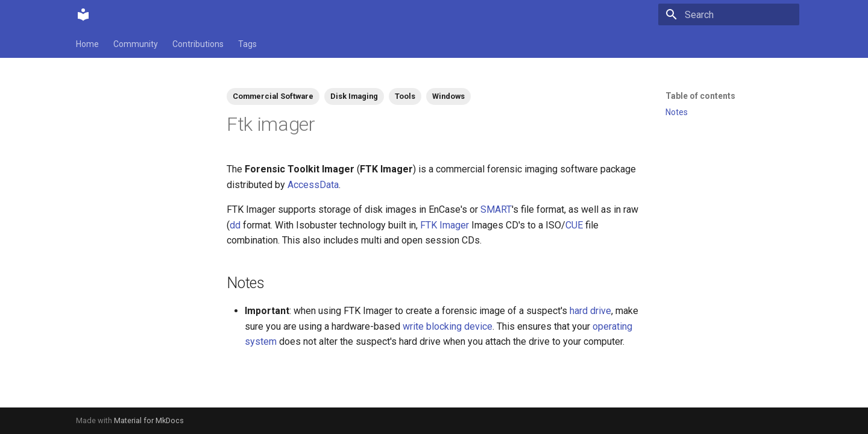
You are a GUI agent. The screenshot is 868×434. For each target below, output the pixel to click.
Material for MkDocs (149, 420)
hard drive (590, 311)
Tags (247, 44)
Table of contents (700, 96)
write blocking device (448, 326)
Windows (448, 96)
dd (235, 225)
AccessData (313, 185)
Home (87, 44)
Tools (405, 96)
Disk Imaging (354, 96)
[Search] (729, 14)
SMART (496, 209)
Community (136, 44)
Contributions (198, 44)
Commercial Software (273, 96)
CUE (574, 225)
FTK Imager (445, 225)
